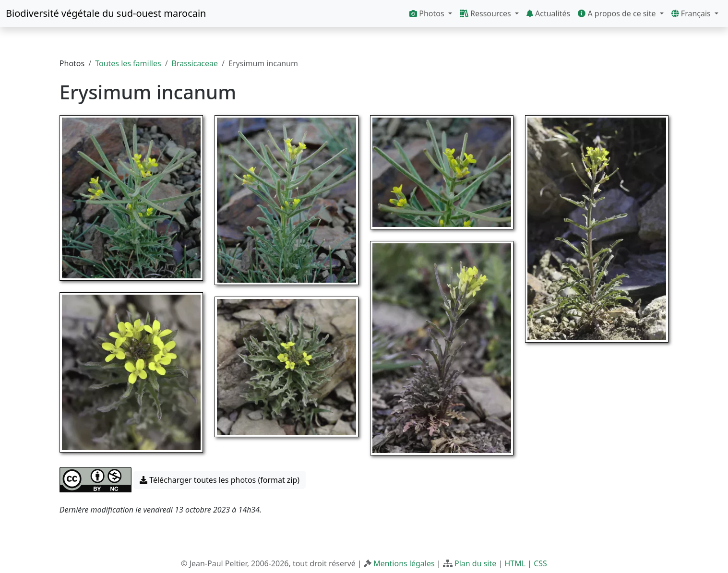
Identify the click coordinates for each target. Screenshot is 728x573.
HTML (515, 563)
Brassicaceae (195, 63)
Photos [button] (428, 13)
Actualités (548, 13)
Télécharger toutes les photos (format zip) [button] (220, 480)
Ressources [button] (486, 13)
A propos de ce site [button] (618, 13)
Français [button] (692, 13)
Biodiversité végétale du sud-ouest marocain (106, 13)
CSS (540, 563)
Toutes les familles (128, 63)
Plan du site (475, 563)
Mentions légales (404, 563)
